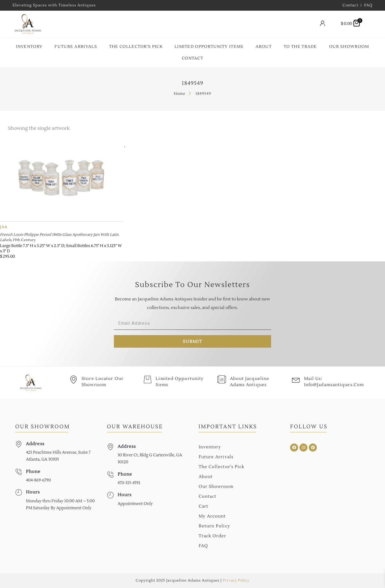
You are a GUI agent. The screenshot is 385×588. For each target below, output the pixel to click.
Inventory (29, 47)
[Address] (19, 444)
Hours (33, 492)
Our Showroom (349, 47)
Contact (192, 58)
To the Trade (300, 47)
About (264, 47)
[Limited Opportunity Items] (148, 380)
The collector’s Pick (136, 47)
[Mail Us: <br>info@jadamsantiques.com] (296, 380)
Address (35, 444)
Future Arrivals (76, 47)
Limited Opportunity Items (209, 47)
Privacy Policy (236, 581)
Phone (33, 472)
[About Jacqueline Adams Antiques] (222, 380)
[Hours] (19, 493)
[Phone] (19, 472)
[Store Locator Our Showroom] (74, 380)
